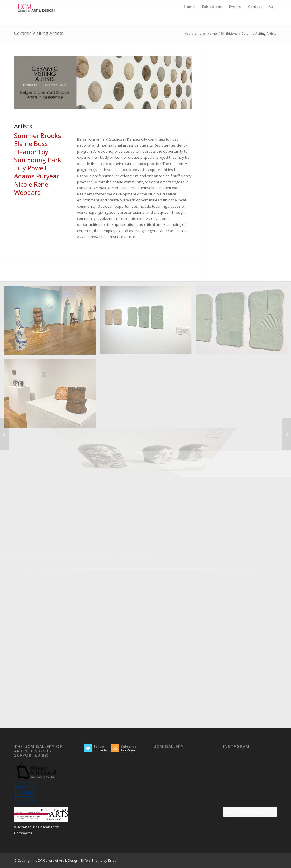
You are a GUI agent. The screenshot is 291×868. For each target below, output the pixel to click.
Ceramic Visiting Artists (39, 33)
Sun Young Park (38, 160)
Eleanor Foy (31, 152)
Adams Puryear (37, 176)
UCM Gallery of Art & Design (57, 860)
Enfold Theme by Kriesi (99, 860)
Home (212, 33)
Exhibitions (229, 33)
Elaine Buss (31, 143)
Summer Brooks (38, 135)
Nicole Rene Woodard (31, 188)
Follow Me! (250, 811)
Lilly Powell (30, 168)
